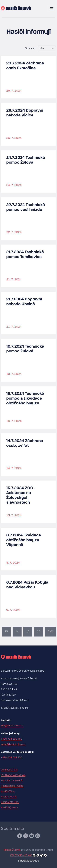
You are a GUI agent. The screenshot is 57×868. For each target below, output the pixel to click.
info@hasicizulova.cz (12, 726)
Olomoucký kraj (9, 770)
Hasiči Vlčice (8, 791)
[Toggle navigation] (52, 9)
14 (17, 631)
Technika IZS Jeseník (12, 780)
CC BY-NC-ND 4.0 (29, 855)
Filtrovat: (30, 48)
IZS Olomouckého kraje (13, 775)
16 (39, 631)
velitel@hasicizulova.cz (13, 744)
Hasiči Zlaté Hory (10, 802)
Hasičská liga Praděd (12, 786)
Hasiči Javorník (9, 797)
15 (28, 631)
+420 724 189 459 (12, 739)
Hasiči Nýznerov (10, 807)
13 (6, 631)
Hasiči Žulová (12, 850)
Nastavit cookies (29, 861)
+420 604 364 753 (12, 757)
